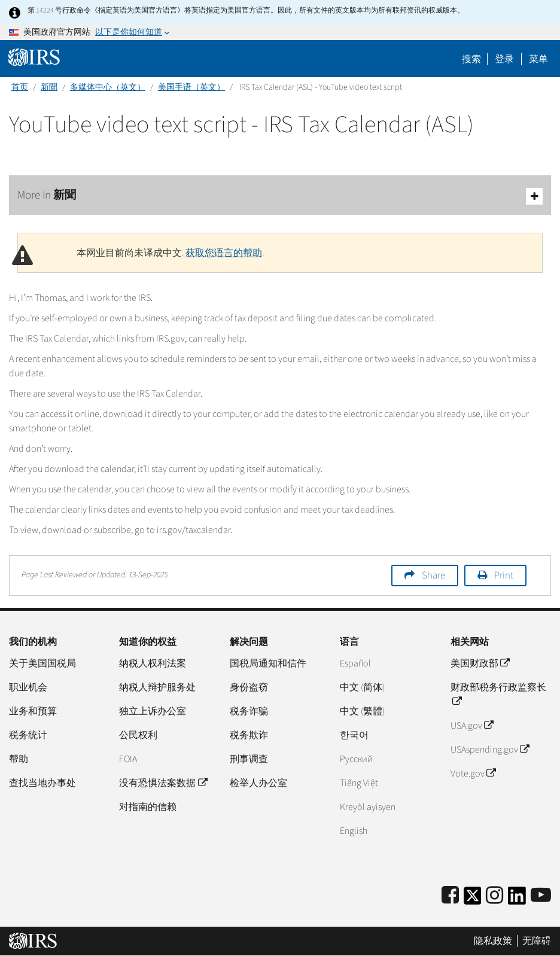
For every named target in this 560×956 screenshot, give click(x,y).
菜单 (538, 59)
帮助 (19, 759)
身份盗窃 (249, 687)
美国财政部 (480, 663)
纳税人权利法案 (153, 663)
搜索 (471, 59)
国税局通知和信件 (268, 663)
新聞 (49, 87)
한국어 (354, 735)
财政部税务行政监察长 (498, 695)
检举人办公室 (258, 783)
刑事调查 (249, 759)
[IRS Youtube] (541, 896)
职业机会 (28, 687)
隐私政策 (493, 941)
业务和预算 (33, 711)
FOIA (128, 759)
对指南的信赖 (148, 807)
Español (355, 663)
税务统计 (28, 735)
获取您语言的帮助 (224, 253)
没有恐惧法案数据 (163, 783)
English (354, 831)
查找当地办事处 (42, 783)
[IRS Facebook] (450, 896)
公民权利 (138, 735)
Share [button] (433, 576)
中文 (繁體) (362, 711)
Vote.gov (473, 774)
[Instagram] (494, 896)
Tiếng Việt (359, 783)
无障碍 (537, 941)
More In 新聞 (280, 196)
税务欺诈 (249, 735)
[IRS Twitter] (473, 899)
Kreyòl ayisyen (368, 807)
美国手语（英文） (191, 87)
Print (504, 576)
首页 (20, 87)
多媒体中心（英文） (108, 87)
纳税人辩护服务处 (157, 687)
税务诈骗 (249, 711)
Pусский (356, 759)
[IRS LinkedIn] (517, 899)
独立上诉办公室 (153, 711)
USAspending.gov (490, 750)
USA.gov (472, 726)
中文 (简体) (362, 687)
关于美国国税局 (42, 663)
